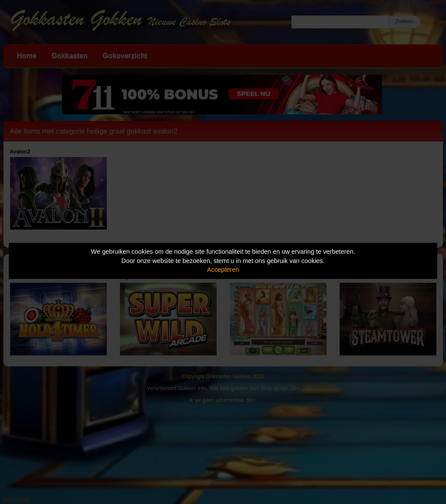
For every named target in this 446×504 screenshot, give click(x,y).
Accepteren (223, 270)
